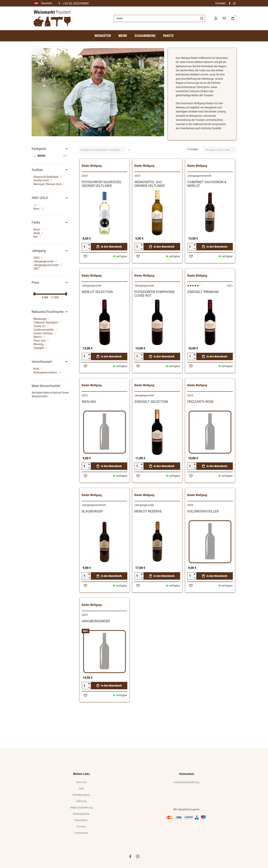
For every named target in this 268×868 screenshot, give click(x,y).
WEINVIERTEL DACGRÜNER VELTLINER (149, 202)
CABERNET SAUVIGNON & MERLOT (207, 202)
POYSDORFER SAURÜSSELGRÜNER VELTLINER (102, 202)
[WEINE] (51, 174)
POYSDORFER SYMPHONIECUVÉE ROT (155, 312)
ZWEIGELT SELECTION (151, 420)
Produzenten (49, 47)
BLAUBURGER (92, 529)
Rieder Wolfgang (92, 184)
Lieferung (81, 801)
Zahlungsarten (81, 814)
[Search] (202, 18)
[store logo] (52, 18)
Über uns (81, 782)
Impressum (81, 833)
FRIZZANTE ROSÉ (200, 420)
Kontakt (220, 3)
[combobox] (159, 18)
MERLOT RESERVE (148, 529)
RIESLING (89, 420)
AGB (81, 789)
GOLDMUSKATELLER (203, 529)
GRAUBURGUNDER (96, 639)
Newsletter (81, 820)
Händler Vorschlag (109, 168)
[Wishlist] (224, 18)
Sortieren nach (89, 168)
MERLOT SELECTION (97, 310)
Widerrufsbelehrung (81, 808)
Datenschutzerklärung (186, 782)
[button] (44, 3)
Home (35, 47)
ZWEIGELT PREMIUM (203, 310)
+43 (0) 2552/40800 (76, 3)
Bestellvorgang (81, 795)
